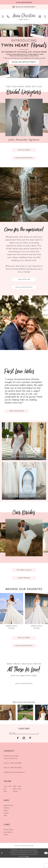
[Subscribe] (42, 743)
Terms (6, 845)
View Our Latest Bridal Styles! (24, 2)
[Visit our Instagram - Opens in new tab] (24, 748)
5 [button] (26, 76)
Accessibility (8, 843)
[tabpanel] (24, 51)
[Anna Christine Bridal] (24, 17)
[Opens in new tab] (8, 722)
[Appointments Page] (24, 683)
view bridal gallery (24, 575)
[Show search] (45, 17)
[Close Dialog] (2, 863)
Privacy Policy (9, 840)
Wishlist (7, 818)
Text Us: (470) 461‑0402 (13, 778)
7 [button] (31, 76)
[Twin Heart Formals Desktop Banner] (24, 51)
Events (6, 823)
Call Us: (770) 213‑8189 (12, 773)
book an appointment (24, 160)
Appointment (9, 816)
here (27, 866)
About (6, 821)
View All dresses (24, 645)
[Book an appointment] (24, 7)
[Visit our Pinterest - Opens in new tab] (30, 748)
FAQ (6, 826)
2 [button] (17, 76)
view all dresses (24, 151)
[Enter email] (24, 743)
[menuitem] (3, 17)
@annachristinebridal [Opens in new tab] (24, 712)
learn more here (24, 282)
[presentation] (12, 618)
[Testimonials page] (24, 391)
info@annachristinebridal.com (14, 783)
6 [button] (28, 76)
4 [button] (23, 76)
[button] (3, 17)
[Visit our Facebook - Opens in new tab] (18, 748)
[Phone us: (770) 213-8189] (8, 17)
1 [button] (14, 76)
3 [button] (20, 76)
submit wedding (24, 584)
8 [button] (34, 76)
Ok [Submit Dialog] (46, 863)
